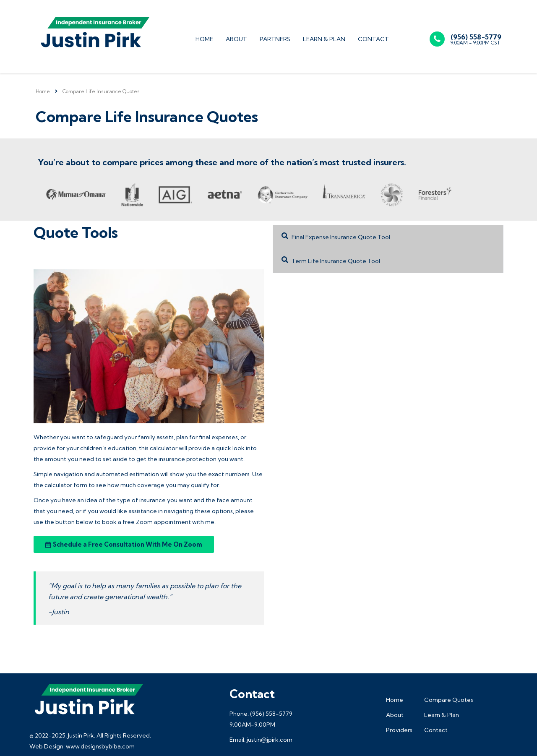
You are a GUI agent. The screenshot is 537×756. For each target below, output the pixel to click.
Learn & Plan (324, 39)
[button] (388, 237)
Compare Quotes (449, 700)
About (236, 39)
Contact (373, 39)
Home (204, 39)
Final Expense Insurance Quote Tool (341, 237)
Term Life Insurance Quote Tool (336, 261)
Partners (275, 39)
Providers (399, 730)
